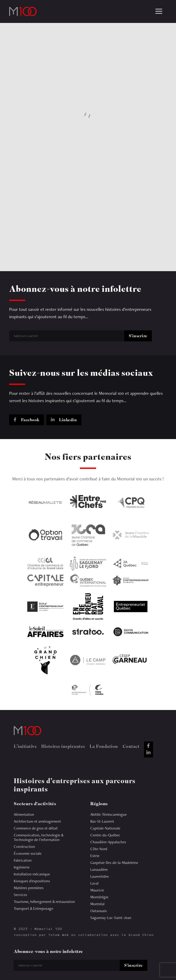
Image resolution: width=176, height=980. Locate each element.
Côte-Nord (99, 849)
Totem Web (58, 935)
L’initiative (25, 747)
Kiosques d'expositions (32, 881)
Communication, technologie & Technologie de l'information (39, 837)
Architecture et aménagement (37, 821)
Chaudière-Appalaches (108, 842)
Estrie (95, 856)
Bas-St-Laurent (102, 821)
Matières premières (29, 888)
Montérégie (99, 897)
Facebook (27, 420)
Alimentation (24, 814)
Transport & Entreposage (33, 908)
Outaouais (99, 911)
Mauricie (97, 890)
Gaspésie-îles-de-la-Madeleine (114, 863)
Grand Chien (141, 935)
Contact (131, 747)
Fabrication (23, 860)
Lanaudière (99, 869)
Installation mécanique (32, 874)
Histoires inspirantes (63, 747)
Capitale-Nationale (105, 828)
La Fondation (104, 747)
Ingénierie (22, 867)
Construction (24, 846)
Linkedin (64, 420)
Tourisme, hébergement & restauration (44, 902)
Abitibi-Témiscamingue (109, 814)
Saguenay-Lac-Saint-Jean (111, 918)
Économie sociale (28, 853)
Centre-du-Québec (105, 835)
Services (20, 895)
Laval (94, 883)
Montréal (97, 904)
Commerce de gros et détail (36, 828)
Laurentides (100, 876)
